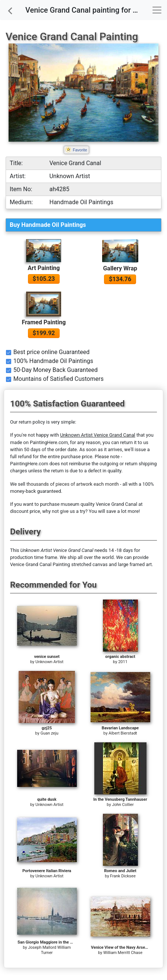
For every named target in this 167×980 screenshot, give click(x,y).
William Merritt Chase (123, 953)
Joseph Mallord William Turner (49, 950)
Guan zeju (49, 733)
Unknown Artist (49, 662)
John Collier (123, 805)
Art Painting (44, 268)
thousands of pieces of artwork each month (73, 484)
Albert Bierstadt (123, 733)
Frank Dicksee (123, 876)
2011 (123, 662)
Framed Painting (44, 322)
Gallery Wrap (120, 268)
